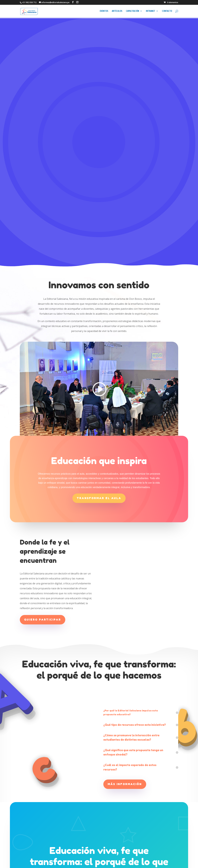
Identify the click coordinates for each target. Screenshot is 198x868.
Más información (125, 630)
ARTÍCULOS (117, 12)
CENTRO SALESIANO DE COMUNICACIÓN (45, 864)
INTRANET (151, 12)
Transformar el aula (99, 344)
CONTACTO (167, 12)
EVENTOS (104, 12)
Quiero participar (43, 465)
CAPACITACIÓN (132, 12)
